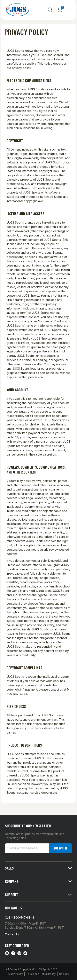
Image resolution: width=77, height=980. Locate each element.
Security (64, 974)
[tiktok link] (25, 953)
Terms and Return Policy (41, 974)
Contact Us (12, 934)
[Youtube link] (7, 953)
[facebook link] (13, 953)
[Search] (50, 10)
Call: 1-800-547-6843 (20, 918)
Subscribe (61, 848)
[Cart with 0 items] (60, 10)
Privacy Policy (14, 974)
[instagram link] (19, 953)
